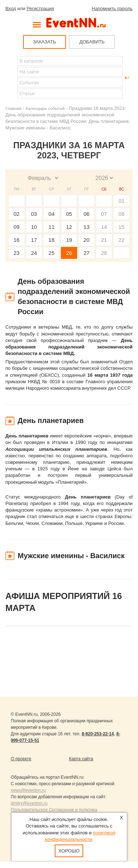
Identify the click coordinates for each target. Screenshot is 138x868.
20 (87, 240)
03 (34, 214)
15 (122, 227)
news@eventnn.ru (28, 790)
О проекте (21, 759)
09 (16, 227)
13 (87, 227)
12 (69, 227)
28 (104, 253)
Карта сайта (81, 759)
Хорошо (69, 851)
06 (87, 214)
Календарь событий (45, 108)
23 (16, 253)
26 (69, 253)
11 (52, 227)
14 (104, 227)
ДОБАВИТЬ (92, 42)
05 (69, 214)
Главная (13, 108)
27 (87, 253)
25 (52, 253)
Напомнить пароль (112, 8)
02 (16, 214)
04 (52, 214)
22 (122, 240)
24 (34, 253)
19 (69, 240)
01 (122, 201)
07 (104, 214)
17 (34, 240)
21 (104, 240)
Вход (11, 8)
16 (16, 240)
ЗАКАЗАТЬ (44, 42)
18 (52, 240)
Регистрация (40, 8)
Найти (11, 78)
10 (34, 227)
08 (122, 214)
